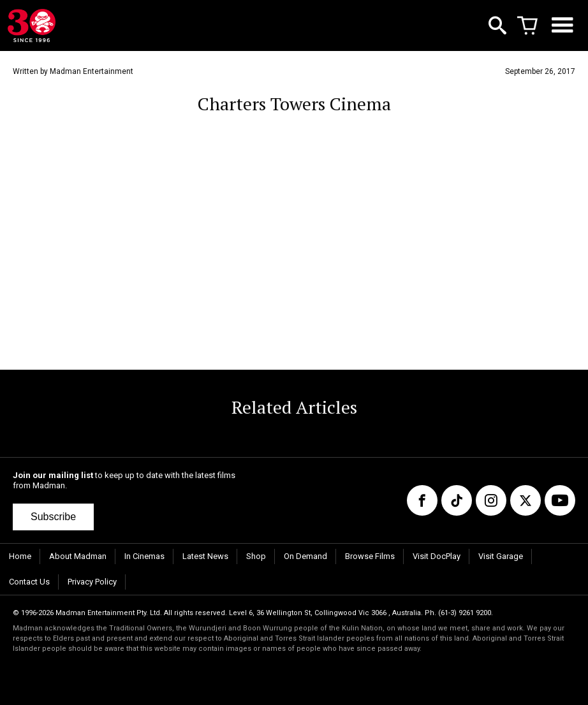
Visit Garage (501, 556)
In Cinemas (144, 556)
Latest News (205, 556)
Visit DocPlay (437, 556)
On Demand (305, 556)
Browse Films (370, 556)
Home (20, 556)
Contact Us (29, 582)
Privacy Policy (92, 582)
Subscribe (53, 517)
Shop (256, 556)
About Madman (78, 556)
